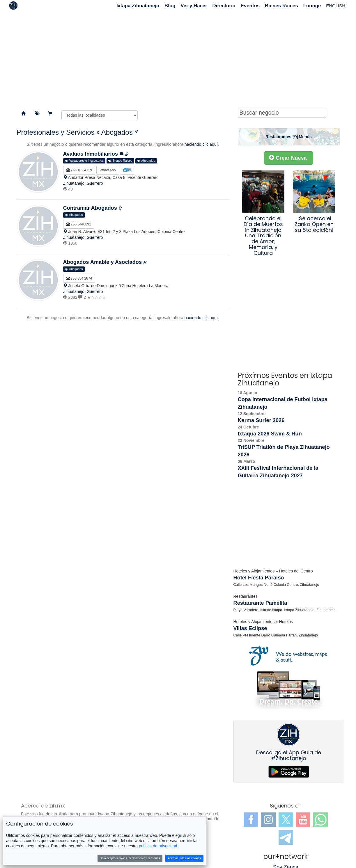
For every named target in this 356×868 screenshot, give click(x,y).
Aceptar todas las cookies (185, 858)
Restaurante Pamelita (260, 603)
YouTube (303, 820)
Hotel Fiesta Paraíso (259, 578)
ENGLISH (336, 6)
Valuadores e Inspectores (84, 161)
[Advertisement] (178, 58)
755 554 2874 (79, 278)
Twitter (286, 820)
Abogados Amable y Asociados (103, 262)
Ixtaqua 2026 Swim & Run (270, 434)
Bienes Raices (281, 6)
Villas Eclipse (250, 628)
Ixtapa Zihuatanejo (138, 6)
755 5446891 (79, 224)
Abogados (117, 132)
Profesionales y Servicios (56, 132)
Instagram (268, 820)
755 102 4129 (79, 170)
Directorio (224, 6)
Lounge (312, 6)
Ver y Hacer (194, 6)
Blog (170, 6)
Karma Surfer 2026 (261, 420)
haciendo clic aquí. (202, 144)
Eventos (250, 6)
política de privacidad (158, 846)
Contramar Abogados (91, 208)
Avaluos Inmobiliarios (93, 154)
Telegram (286, 837)
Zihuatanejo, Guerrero (83, 183)
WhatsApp (108, 170)
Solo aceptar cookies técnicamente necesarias (130, 858)
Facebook (251, 820)
